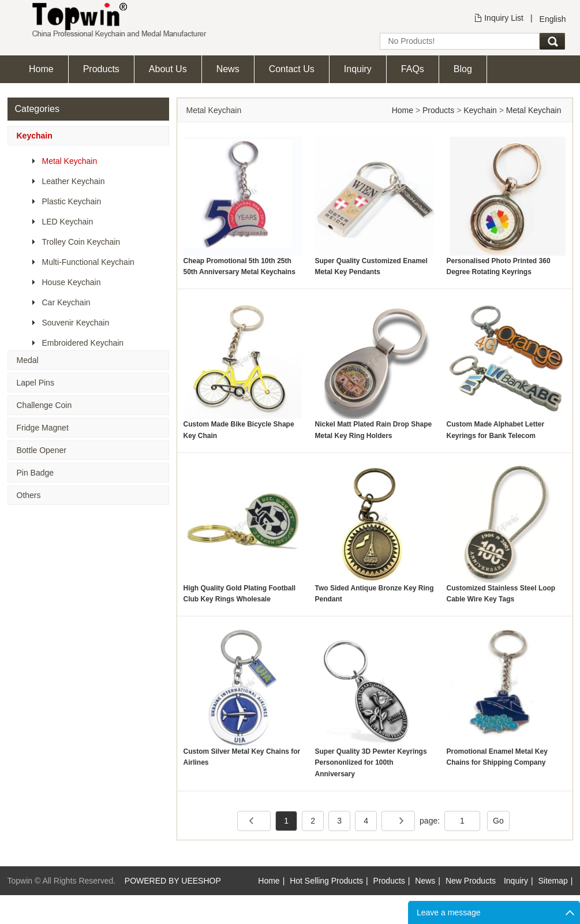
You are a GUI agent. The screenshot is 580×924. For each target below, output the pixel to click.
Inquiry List (504, 18)
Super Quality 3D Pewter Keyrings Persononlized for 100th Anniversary (371, 762)
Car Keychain (66, 302)
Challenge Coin (44, 405)
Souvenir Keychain (76, 323)
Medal (28, 360)
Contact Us (292, 69)
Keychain (35, 136)
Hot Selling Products (326, 881)
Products (101, 69)
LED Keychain (68, 222)
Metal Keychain (70, 161)
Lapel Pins (35, 383)
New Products (471, 881)
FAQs (413, 69)
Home (41, 69)
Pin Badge (35, 473)
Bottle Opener (42, 450)
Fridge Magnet (43, 428)
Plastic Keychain (72, 201)
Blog (463, 69)
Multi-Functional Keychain (88, 262)
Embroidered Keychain (83, 343)
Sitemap (553, 881)
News (228, 69)
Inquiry (358, 69)
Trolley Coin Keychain (81, 242)
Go (498, 821)
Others (29, 495)
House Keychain (72, 282)
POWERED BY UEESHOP (173, 881)
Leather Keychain (74, 181)
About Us (168, 69)
